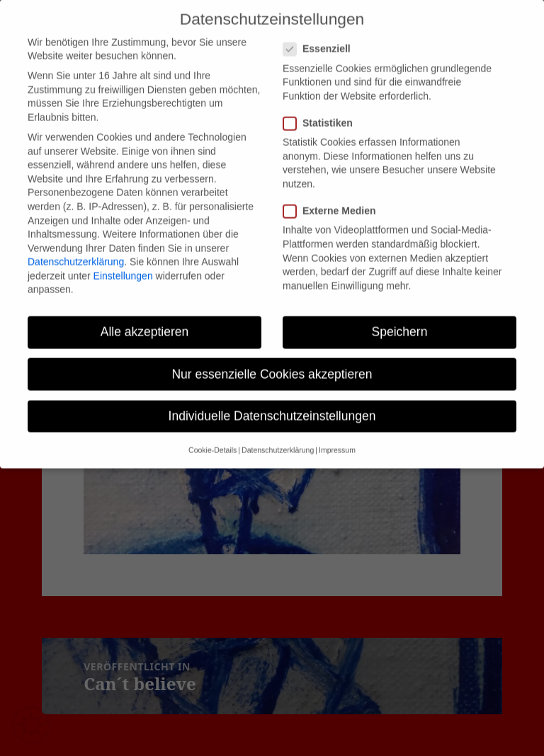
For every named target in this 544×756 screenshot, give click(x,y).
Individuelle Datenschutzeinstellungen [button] (272, 400)
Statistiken (322, 107)
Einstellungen (123, 260)
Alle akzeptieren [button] (145, 316)
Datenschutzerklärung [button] (278, 435)
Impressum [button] (337, 435)
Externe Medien (334, 196)
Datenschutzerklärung (76, 246)
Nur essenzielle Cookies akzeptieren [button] (272, 358)
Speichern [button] (400, 316)
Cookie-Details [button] (212, 435)
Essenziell (321, 34)
